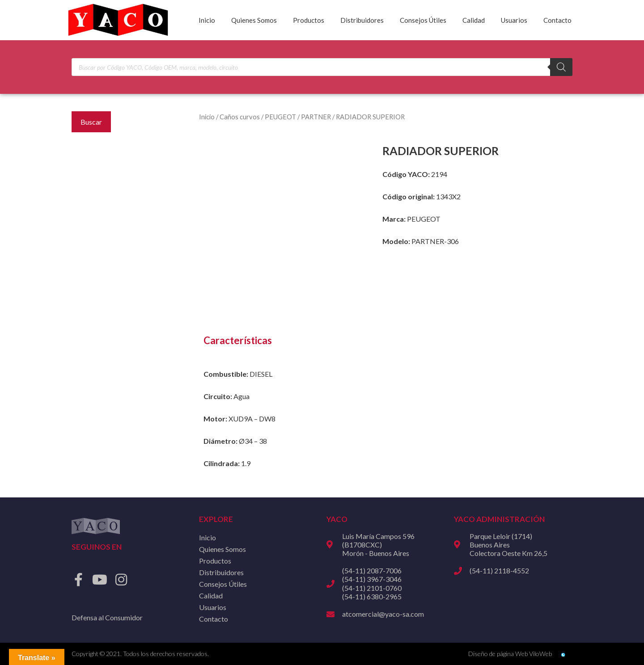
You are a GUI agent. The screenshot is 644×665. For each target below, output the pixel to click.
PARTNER (316, 117)
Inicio (207, 20)
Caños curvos (240, 117)
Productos (309, 20)
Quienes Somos (254, 20)
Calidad (474, 20)
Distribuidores (362, 20)
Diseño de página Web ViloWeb (510, 654)
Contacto (557, 20)
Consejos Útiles (423, 20)
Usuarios (514, 20)
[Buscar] (561, 67)
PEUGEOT (280, 117)
